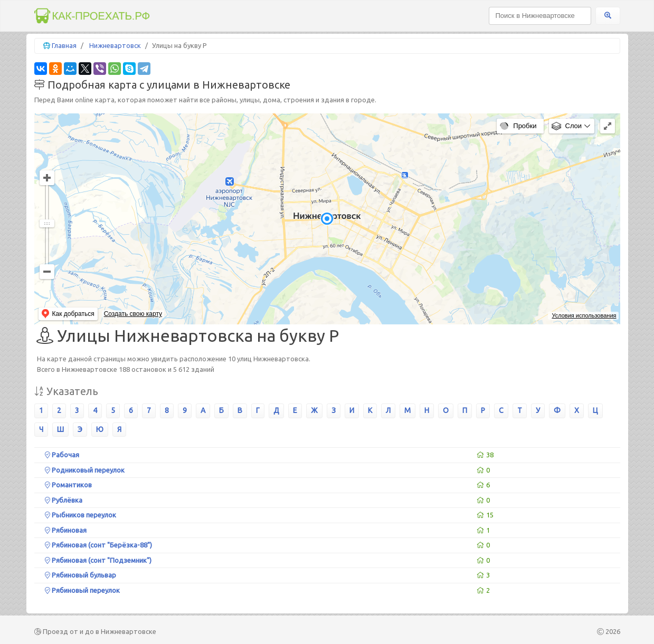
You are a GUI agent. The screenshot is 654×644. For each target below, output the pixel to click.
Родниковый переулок (85, 470)
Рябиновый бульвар (80, 575)
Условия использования (584, 315)
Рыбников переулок (80, 515)
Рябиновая (66, 530)
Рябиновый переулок (82, 590)
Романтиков (68, 485)
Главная (64, 45)
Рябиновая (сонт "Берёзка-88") (98, 545)
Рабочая (62, 455)
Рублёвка (64, 500)
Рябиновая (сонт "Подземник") (98, 560)
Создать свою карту (133, 314)
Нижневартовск (115, 45)
